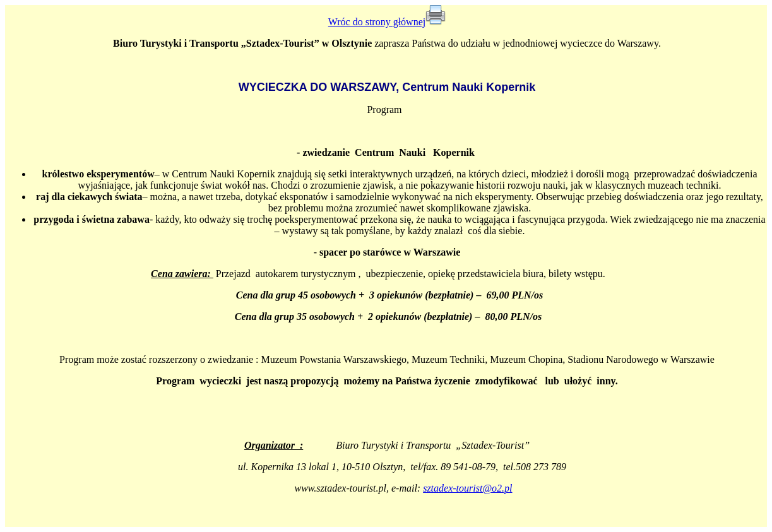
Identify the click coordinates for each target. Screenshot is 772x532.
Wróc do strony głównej (377, 22)
